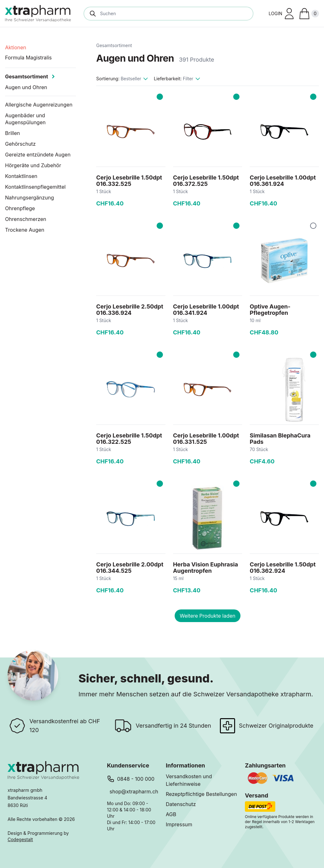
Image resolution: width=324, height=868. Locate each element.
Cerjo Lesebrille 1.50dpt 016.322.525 (129, 439)
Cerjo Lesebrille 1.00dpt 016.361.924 (283, 181)
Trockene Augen (25, 230)
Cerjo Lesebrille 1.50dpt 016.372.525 (206, 181)
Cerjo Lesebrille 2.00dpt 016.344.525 (130, 568)
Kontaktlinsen (21, 176)
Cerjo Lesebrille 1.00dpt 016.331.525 (206, 439)
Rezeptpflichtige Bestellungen (201, 794)
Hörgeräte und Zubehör (33, 165)
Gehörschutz (20, 144)
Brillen (12, 133)
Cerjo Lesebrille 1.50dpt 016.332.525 (129, 181)
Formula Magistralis (28, 58)
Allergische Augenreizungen (39, 105)
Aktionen (16, 47)
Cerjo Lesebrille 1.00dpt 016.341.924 (206, 310)
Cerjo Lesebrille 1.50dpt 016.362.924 (283, 568)
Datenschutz (181, 804)
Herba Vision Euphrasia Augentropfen (206, 568)
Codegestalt (20, 839)
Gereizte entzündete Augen (38, 155)
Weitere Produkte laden (208, 616)
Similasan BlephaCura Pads (280, 439)
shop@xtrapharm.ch (134, 792)
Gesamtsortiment (114, 45)
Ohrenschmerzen (26, 219)
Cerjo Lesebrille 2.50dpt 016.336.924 (130, 310)
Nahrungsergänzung (30, 198)
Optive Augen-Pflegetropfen (270, 310)
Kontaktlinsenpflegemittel (35, 187)
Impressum (179, 824)
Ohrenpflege (20, 208)
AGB (171, 814)
